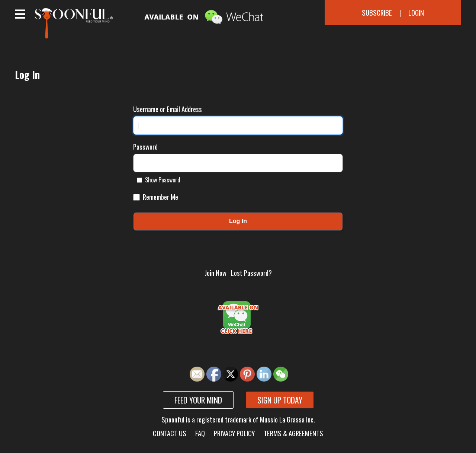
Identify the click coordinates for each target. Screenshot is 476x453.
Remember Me (156, 197)
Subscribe (377, 12)
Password (145, 146)
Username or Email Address (168, 109)
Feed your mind (198, 400)
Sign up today (280, 400)
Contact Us (170, 433)
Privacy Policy (234, 433)
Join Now (216, 273)
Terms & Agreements (293, 433)
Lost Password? (251, 273)
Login (416, 12)
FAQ (200, 433)
